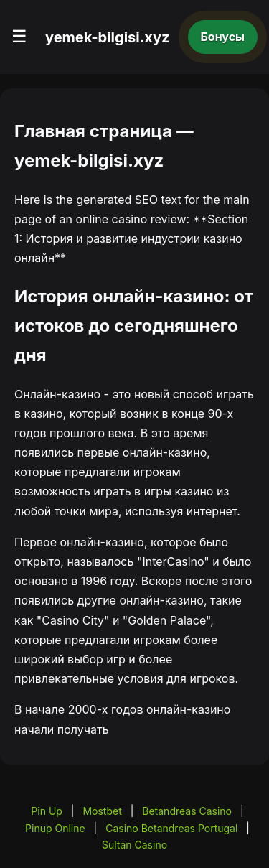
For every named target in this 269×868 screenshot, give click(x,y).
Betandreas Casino (187, 811)
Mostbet (102, 811)
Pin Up (47, 811)
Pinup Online (55, 828)
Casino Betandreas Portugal (171, 828)
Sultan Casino (134, 845)
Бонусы (223, 37)
